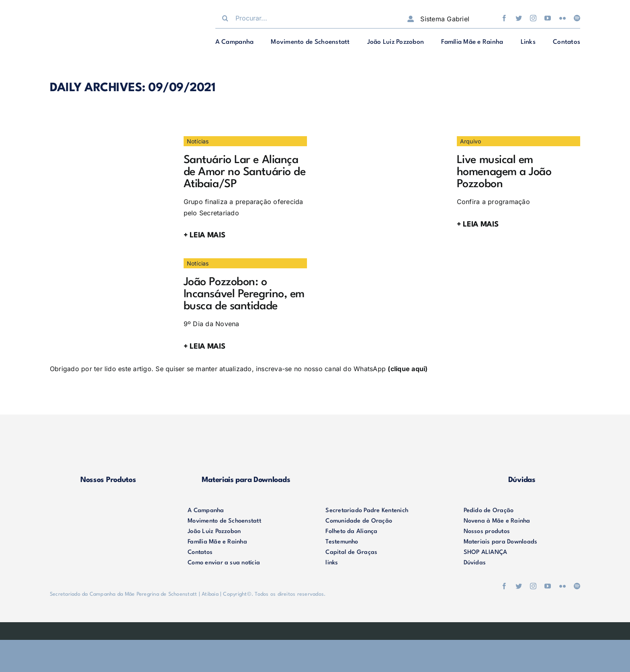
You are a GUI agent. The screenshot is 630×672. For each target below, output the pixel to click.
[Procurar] (225, 18)
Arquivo (471, 141)
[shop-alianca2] (384, 442)
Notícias (198, 141)
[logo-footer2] (108, 509)
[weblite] (315, 629)
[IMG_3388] (110, 139)
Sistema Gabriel (445, 19)
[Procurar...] (303, 18)
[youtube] (548, 18)
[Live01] (383, 139)
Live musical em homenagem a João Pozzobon (504, 172)
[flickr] (562, 18)
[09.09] (110, 261)
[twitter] (519, 18)
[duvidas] (522, 442)
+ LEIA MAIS (205, 235)
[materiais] (246, 442)
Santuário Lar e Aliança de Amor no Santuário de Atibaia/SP (245, 172)
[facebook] (504, 18)
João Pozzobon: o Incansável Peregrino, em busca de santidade (244, 294)
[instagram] (533, 18)
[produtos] (108, 442)
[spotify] (577, 18)
